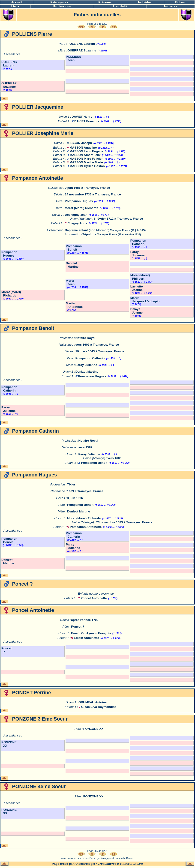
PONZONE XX (93, 729)
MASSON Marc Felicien (86, 159)
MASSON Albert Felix (85, 155)
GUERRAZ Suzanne (82, 50)
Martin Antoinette (74, 305)
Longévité (120, 6)
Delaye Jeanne (136, 311)
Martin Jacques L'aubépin (145, 299)
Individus (145, 2)
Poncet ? (78, 627)
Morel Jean (70, 282)
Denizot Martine (72, 265)
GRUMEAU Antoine (93, 702)
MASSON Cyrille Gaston (87, 166)
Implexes (171, 6)
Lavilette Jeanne (137, 288)
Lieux (15, 6)
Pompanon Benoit (74, 248)
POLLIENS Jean (73, 58)
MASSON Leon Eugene (86, 151)
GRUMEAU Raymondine (99, 707)
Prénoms (105, 2)
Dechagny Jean (76, 215)
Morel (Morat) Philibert (140, 277)
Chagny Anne (77, 223)
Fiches (180, 2)
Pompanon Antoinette (86, 527)
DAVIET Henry (82, 117)
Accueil (16, 2)
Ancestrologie (85, 864)
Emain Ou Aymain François (91, 633)
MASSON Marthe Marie (86, 162)
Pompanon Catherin (138, 242)
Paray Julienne (137, 254)
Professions (62, 6)
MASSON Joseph (79, 143)
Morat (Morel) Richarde (82, 208)
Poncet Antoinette (94, 598)
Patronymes (59, 2)
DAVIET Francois (87, 121)
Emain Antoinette (86, 638)
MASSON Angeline (83, 148)
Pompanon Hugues (79, 201)
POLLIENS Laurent (81, 44)
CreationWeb (107, 864)
